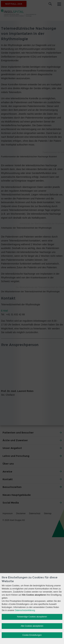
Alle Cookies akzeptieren (32, 626)
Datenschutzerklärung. (25, 610)
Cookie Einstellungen (32, 635)
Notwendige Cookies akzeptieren (32, 617)
